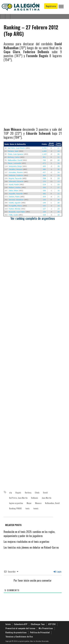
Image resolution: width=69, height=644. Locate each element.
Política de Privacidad (40, 632)
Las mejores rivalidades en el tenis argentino (26, 542)
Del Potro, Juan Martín (18, 498)
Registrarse (51, 6)
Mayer (29, 503)
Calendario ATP (21, 624)
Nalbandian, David (52, 503)
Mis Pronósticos (46, 628)
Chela (37, 493)
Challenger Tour (38, 624)
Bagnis (18, 493)
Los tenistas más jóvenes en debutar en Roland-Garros (31, 547)
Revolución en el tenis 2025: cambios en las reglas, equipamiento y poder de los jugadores (29, 534)
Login (57, 571)
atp (10, 493)
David (45, 493)
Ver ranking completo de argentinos (33, 218)
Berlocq (28, 493)
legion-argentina (16, 503)
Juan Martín (46, 498)
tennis (36, 508)
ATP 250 (52, 624)
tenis (27, 508)
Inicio (8, 624)
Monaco (38, 503)
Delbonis (35, 498)
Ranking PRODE (15, 508)
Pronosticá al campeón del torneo (20, 628)
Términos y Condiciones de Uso (19, 636)
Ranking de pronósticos (16, 632)
